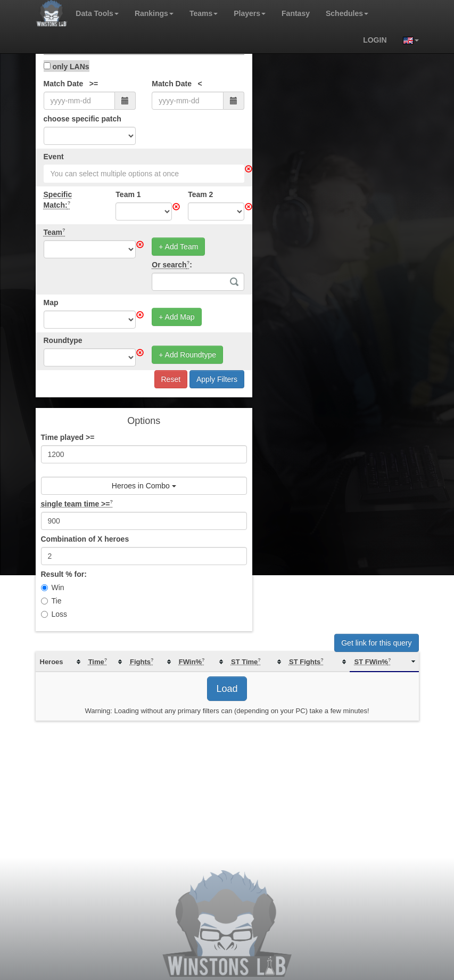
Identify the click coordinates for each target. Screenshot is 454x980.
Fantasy (296, 13)
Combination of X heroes (85, 539)
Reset (171, 379)
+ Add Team (178, 247)
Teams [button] (204, 13)
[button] (407, 40)
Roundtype (63, 340)
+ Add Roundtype (187, 355)
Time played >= (68, 437)
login (375, 40)
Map (51, 303)
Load (227, 689)
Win (53, 587)
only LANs (67, 67)
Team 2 (200, 194)
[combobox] (144, 174)
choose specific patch (82, 119)
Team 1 (128, 194)
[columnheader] (60, 662)
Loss (54, 614)
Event (54, 157)
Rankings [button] (154, 13)
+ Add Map (176, 317)
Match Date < (177, 84)
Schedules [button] (347, 13)
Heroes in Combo (144, 486)
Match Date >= (71, 84)
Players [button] (250, 13)
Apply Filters (217, 379)
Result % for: (64, 574)
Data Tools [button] (97, 13)
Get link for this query (376, 643)
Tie (51, 601)
